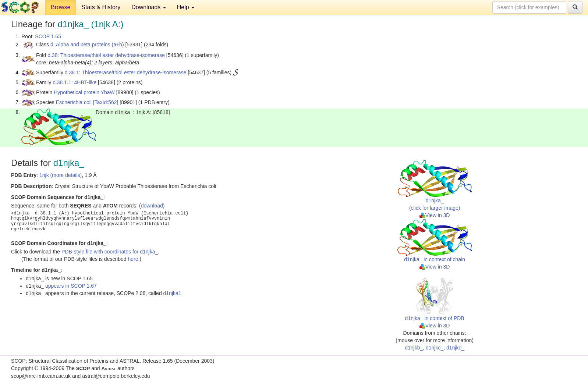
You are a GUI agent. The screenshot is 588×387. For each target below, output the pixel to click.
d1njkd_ (455, 348)
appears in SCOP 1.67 (71, 286)
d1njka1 (172, 293)
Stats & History (101, 7)
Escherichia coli (74, 102)
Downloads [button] (149, 7)
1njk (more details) (61, 175)
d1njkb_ (414, 348)
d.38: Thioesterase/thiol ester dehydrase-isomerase (106, 55)
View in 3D (435, 215)
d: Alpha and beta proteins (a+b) (87, 45)
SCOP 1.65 (48, 36)
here (133, 259)
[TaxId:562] (106, 102)
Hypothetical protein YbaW (84, 92)
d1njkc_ (435, 348)
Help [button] (186, 7)
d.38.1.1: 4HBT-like (75, 82)
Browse (61, 7)
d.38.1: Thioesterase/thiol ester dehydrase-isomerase (125, 72)
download (152, 206)
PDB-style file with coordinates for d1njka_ (110, 252)
